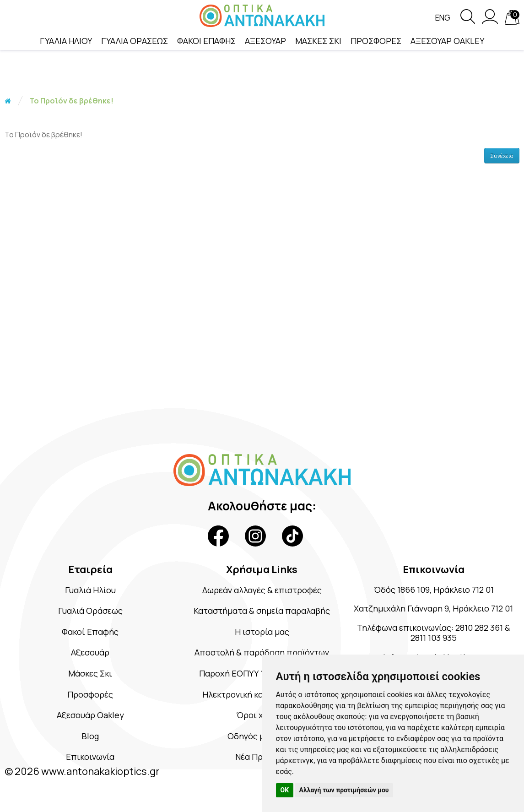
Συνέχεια (502, 156)
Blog (90, 739)
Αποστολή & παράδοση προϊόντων (262, 654)
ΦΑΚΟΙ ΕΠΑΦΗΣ (206, 41)
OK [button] (285, 790)
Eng (442, 18)
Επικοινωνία (90, 761)
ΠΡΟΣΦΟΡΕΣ (376, 41)
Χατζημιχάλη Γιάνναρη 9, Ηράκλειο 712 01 (433, 616)
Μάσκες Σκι (90, 675)
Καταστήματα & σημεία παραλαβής (262, 611)
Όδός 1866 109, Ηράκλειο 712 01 (433, 590)
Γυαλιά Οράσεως (90, 611)
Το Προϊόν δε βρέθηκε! (71, 101)
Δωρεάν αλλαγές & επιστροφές (262, 590)
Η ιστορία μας (262, 633)
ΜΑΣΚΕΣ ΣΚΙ (318, 41)
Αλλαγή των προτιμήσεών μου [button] (344, 790)
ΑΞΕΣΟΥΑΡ (265, 41)
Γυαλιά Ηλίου (90, 590)
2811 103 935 (446, 652)
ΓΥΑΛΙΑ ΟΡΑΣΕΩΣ (135, 41)
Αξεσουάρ (90, 654)
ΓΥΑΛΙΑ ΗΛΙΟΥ (66, 41)
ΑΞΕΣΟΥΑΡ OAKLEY (447, 41)
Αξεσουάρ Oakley (90, 718)
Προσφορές (90, 697)
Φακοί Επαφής (90, 633)
